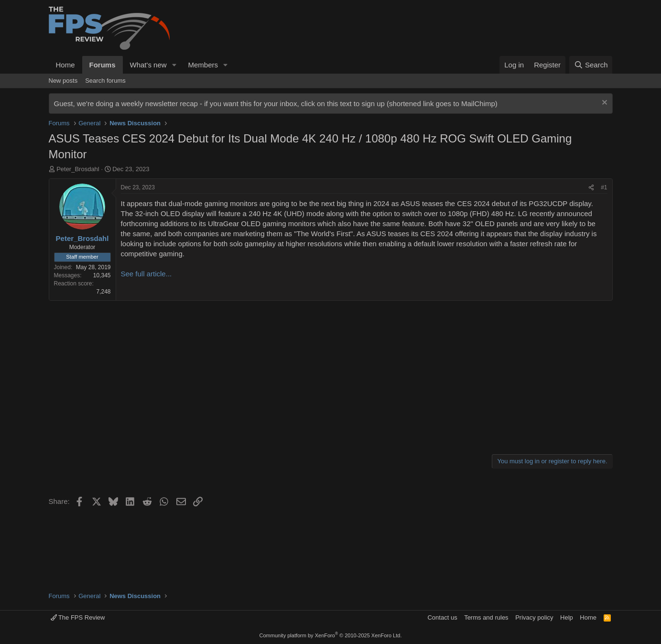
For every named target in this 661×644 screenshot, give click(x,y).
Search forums (105, 81)
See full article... (146, 274)
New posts (63, 81)
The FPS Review (78, 617)
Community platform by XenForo (331, 635)
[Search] (591, 65)
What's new (148, 65)
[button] (174, 65)
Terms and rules (486, 617)
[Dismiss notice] (603, 104)
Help (567, 617)
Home (65, 65)
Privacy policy (534, 617)
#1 (604, 187)
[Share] (591, 188)
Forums (103, 65)
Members (203, 65)
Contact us (442, 617)
